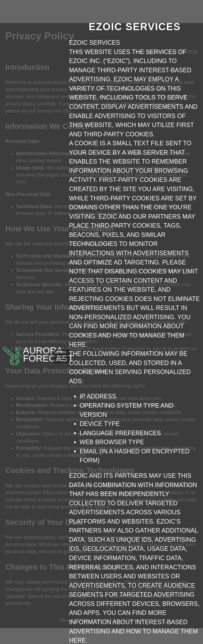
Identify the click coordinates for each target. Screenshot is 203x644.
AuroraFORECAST (34, 383)
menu (74, 383)
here (164, 372)
